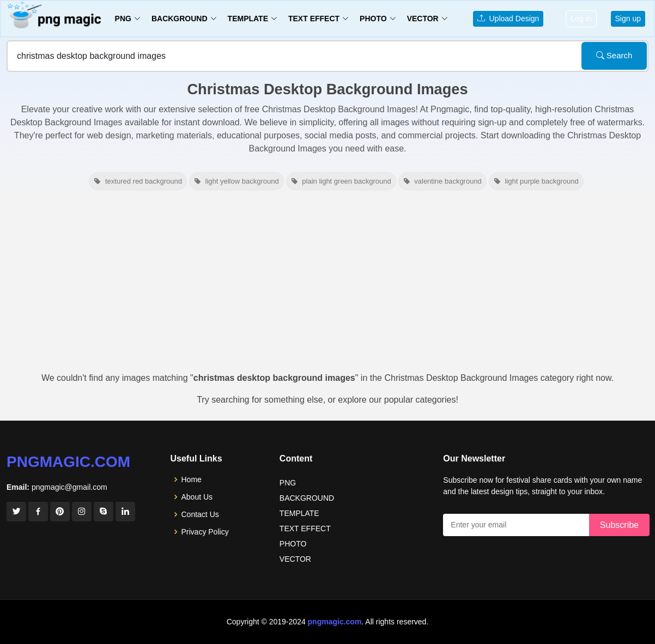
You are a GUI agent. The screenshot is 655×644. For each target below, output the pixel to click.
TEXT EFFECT (305, 528)
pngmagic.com (68, 462)
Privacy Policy (205, 532)
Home (192, 479)
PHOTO (293, 544)
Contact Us (200, 514)
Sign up (628, 19)
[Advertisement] (327, 284)
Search (614, 55)
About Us (197, 497)
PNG (288, 483)
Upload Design (508, 19)
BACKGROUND (307, 498)
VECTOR (295, 559)
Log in (581, 19)
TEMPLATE (299, 513)
